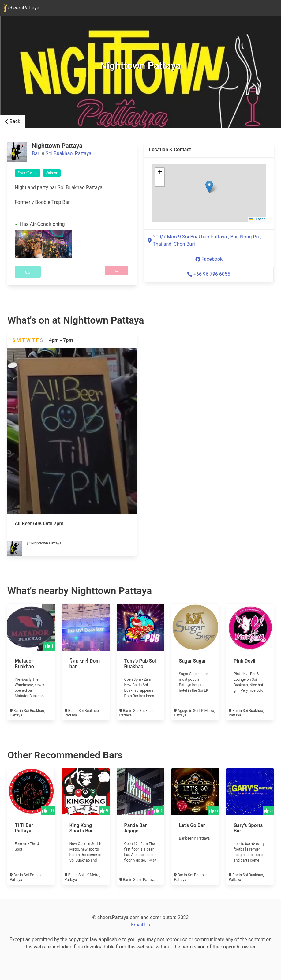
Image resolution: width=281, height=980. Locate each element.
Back (13, 121)
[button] (209, 187)
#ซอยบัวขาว (28, 173)
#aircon (52, 173)
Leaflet (257, 219)
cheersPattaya (21, 8)
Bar (36, 153)
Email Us (140, 925)
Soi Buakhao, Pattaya (69, 153)
